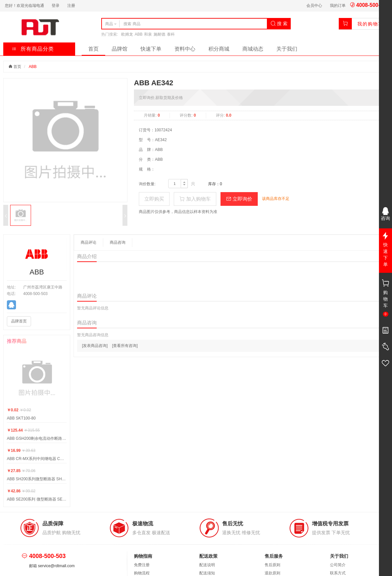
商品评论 (89, 242)
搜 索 (279, 24)
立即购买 (154, 199)
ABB (139, 34)
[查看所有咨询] (125, 346)
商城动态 (253, 49)
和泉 (148, 34)
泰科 (171, 34)
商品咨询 (118, 242)
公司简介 (338, 565)
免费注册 (142, 565)
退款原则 (272, 573)
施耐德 (159, 34)
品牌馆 (120, 49)
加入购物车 (195, 199)
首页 (93, 49)
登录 (56, 6)
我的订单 (338, 6)
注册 (71, 6)
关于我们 (287, 49)
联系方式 (338, 573)
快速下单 (151, 49)
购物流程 (142, 573)
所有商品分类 (33, 49)
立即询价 (239, 199)
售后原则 (272, 565)
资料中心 (185, 49)
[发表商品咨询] (95, 346)
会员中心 (314, 6)
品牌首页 (19, 321)
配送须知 (207, 573)
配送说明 (207, 565)
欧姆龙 (127, 34)
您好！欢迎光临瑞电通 (24, 6)
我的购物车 (370, 24)
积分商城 (219, 49)
